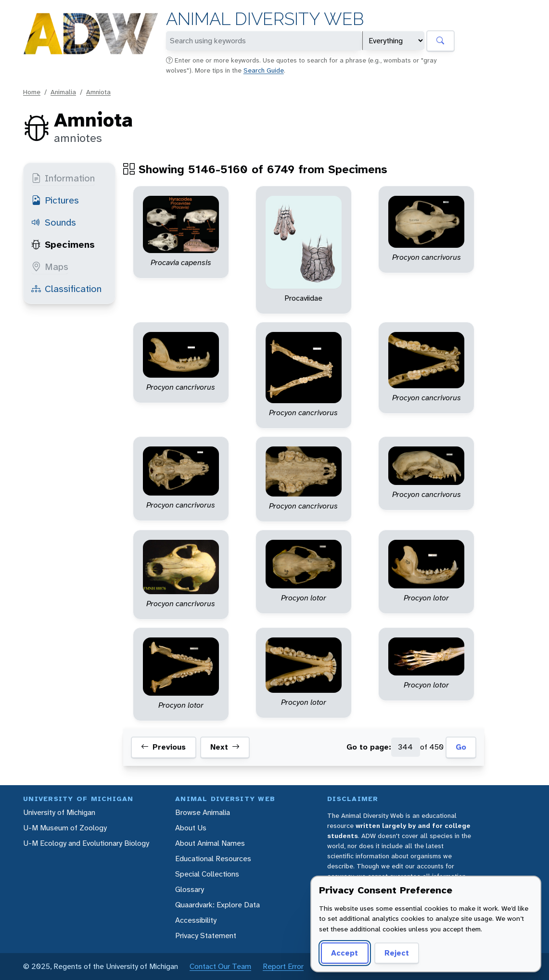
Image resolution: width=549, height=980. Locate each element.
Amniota (98, 92)
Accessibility (196, 920)
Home (32, 92)
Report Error (283, 966)
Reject (397, 953)
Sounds (54, 222)
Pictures (55, 200)
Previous (163, 747)
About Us (191, 828)
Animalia (63, 92)
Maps (50, 267)
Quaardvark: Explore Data (217, 905)
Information (63, 178)
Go (461, 747)
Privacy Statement (206, 935)
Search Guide (264, 70)
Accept (345, 953)
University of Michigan (59, 812)
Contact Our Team (220, 966)
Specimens (63, 244)
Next (225, 747)
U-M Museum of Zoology (65, 828)
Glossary (190, 889)
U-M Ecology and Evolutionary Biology (86, 843)
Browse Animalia (203, 812)
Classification (66, 289)
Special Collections (207, 874)
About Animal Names (210, 843)
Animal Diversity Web (265, 19)
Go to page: (369, 747)
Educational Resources (213, 859)
